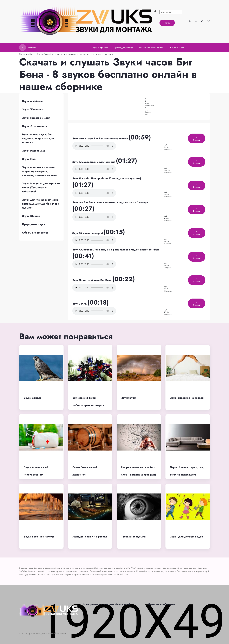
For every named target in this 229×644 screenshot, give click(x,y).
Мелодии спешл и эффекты (90, 537)
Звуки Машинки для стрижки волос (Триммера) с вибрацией (41, 187)
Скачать (197, 139)
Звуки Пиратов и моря (36, 118)
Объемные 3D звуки (35, 233)
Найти (167, 23)
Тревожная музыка (133, 537)
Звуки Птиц (29, 159)
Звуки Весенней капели (39, 537)
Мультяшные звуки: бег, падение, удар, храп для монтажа (38, 138)
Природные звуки (34, 224)
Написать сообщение (161, 604)
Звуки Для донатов (34, 126)
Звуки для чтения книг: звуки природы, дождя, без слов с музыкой (41, 204)
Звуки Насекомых (33, 151)
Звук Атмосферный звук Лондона (94, 162)
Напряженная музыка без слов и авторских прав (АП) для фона (139, 475)
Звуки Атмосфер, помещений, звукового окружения (63, 54)
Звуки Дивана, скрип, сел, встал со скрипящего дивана (187, 475)
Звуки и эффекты (27, 54)
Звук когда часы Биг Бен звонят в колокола (100, 139)
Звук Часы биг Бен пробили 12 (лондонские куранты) (107, 178)
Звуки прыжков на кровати (187, 398)
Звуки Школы (31, 216)
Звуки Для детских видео (187, 537)
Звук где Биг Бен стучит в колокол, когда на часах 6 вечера (110, 202)
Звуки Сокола (33, 398)
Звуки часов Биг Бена (102, 54)
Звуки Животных (33, 109)
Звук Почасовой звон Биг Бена (92, 280)
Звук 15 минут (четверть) (88, 233)
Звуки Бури (128, 398)
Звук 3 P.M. (80, 304)
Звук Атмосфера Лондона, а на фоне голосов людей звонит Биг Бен (116, 250)
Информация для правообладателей (107, 604)
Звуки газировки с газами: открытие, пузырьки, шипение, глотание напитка (39, 171)
